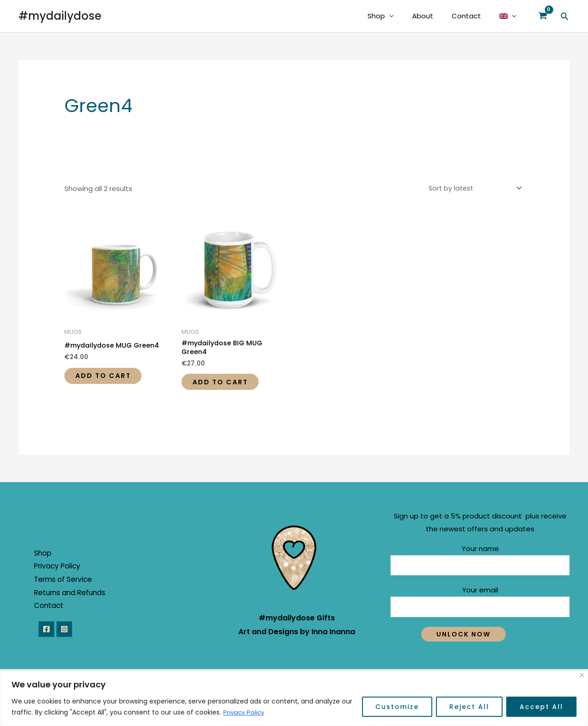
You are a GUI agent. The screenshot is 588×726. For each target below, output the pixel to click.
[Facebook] (46, 635)
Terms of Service (69, 584)
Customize (397, 707)
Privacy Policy (245, 713)
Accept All (541, 707)
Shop (392, 16)
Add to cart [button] (109, 377)
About (434, 16)
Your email (480, 606)
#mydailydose (60, 16)
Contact (473, 16)
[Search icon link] (565, 16)
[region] (294, 699)
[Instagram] (68, 635)
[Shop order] (472, 189)
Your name (480, 563)
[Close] (582, 676)
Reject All (469, 707)
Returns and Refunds (76, 598)
